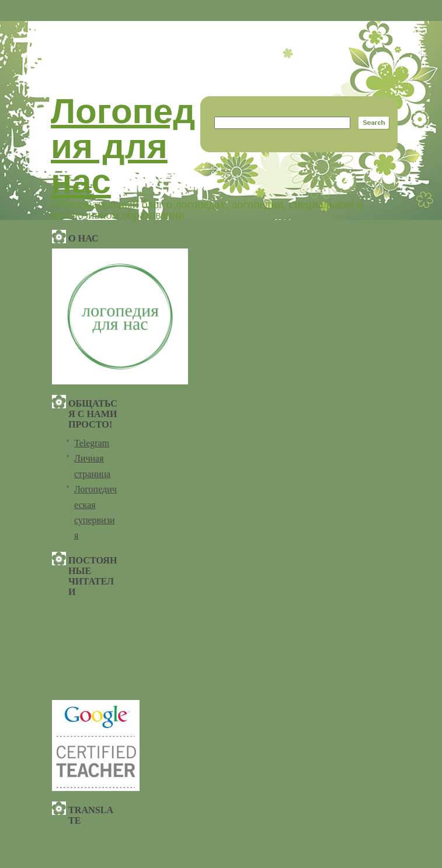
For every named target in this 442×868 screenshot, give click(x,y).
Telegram (92, 443)
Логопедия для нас (123, 146)
